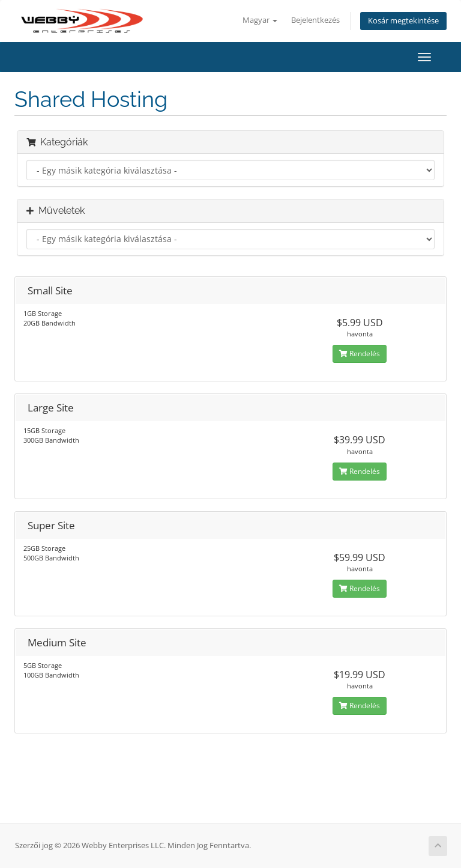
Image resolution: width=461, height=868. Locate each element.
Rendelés (360, 354)
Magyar (260, 20)
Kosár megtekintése (403, 21)
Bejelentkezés (315, 20)
